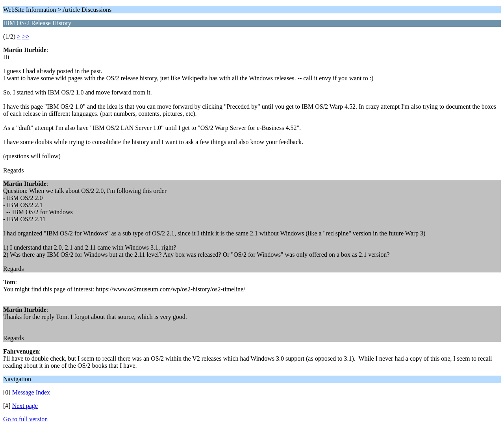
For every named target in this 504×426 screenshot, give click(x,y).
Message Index (31, 392)
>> (26, 36)
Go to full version (25, 419)
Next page (25, 406)
